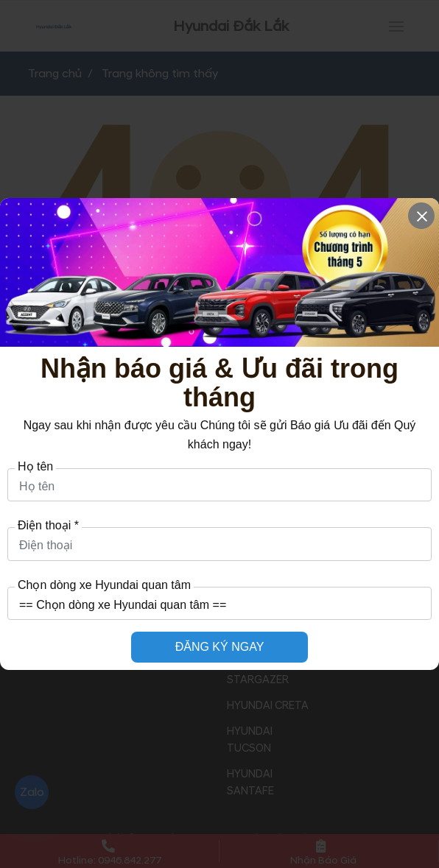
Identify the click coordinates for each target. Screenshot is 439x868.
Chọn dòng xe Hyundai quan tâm (104, 585)
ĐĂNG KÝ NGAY (220, 647)
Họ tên (35, 467)
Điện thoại (48, 526)
